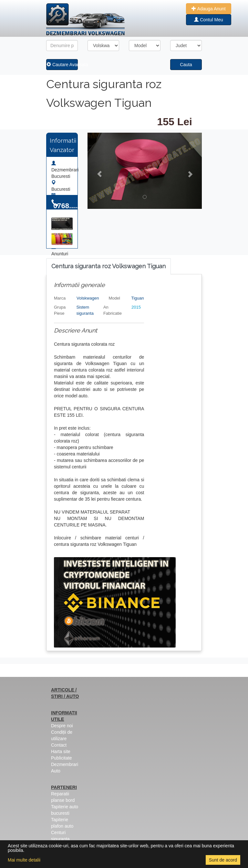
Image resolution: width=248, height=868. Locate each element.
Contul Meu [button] (208, 20)
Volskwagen (88, 298)
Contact (59, 745)
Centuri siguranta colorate (60, 839)
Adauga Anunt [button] (208, 9)
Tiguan (137, 298)
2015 (136, 307)
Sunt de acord (223, 860)
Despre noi (62, 726)
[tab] (108, 266)
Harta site (61, 751)
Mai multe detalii (24, 860)
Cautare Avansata (62, 65)
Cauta (186, 65)
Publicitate (62, 758)
